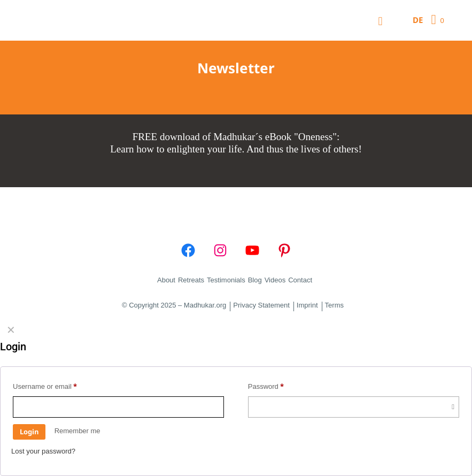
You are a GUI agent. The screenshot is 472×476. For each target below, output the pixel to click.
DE (418, 20)
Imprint (307, 305)
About (166, 280)
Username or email (45, 386)
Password (266, 386)
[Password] (354, 407)
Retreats (191, 280)
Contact (300, 280)
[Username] (118, 407)
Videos (275, 280)
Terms (334, 305)
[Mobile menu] (381, 20)
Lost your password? (43, 451)
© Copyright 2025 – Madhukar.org (174, 305)
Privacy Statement (261, 305)
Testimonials (226, 280)
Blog (255, 280)
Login (29, 432)
